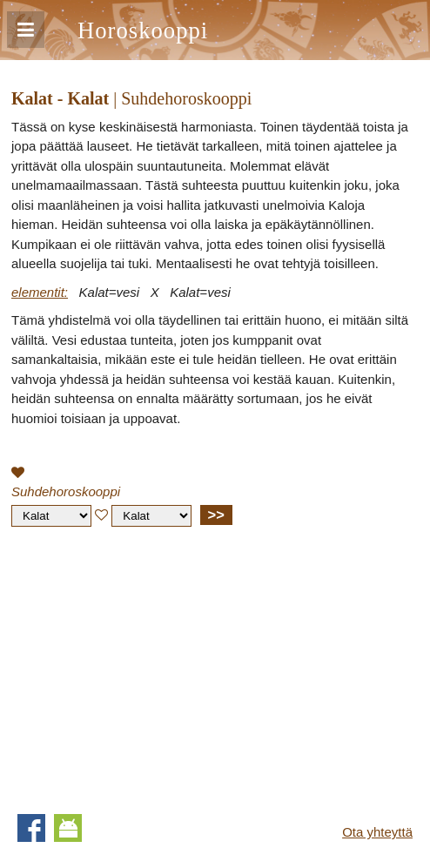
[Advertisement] (158, 666)
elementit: (40, 292)
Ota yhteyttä (377, 832)
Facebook (31, 828)
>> (216, 515)
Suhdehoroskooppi (66, 491)
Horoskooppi (143, 30)
